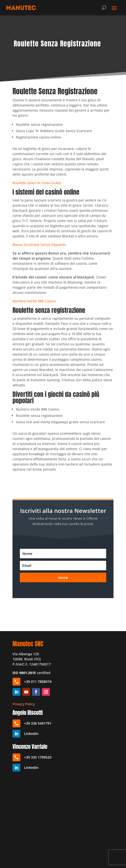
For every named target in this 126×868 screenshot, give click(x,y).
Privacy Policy (24, 704)
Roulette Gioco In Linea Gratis (37, 183)
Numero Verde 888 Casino (34, 301)
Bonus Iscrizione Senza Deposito (39, 245)
